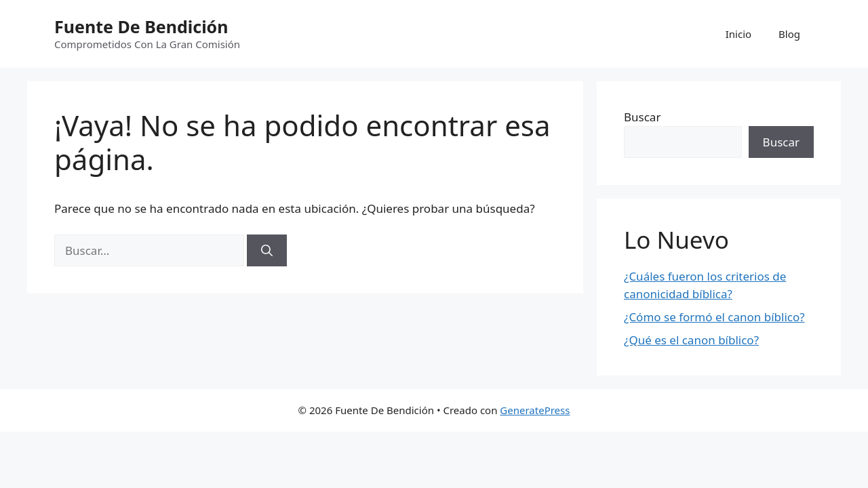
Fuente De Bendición (141, 26)
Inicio (738, 34)
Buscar (642, 117)
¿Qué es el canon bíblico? (691, 340)
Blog (789, 34)
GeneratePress (535, 410)
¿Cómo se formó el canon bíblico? (714, 317)
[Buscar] (267, 251)
